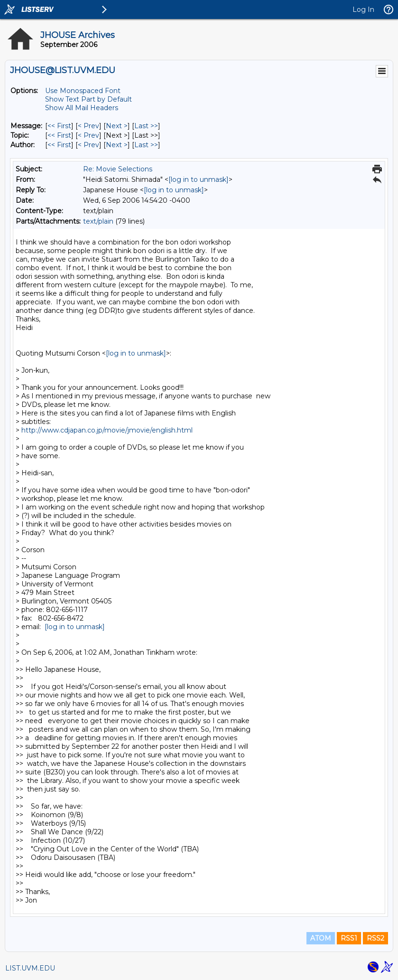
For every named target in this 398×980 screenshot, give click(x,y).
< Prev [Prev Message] (88, 126)
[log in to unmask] (199, 179)
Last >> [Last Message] (146, 126)
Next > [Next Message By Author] (117, 145)
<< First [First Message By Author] (59, 145)
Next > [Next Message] (117, 126)
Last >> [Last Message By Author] (146, 145)
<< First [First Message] (59, 126)
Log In (363, 9)
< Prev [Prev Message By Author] (88, 145)
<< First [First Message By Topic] (59, 135)
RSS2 (375, 938)
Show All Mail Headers (82, 108)
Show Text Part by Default (88, 99)
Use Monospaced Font (83, 91)
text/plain (98, 221)
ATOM (321, 938)
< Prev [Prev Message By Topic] (88, 135)
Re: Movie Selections (118, 169)
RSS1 (349, 938)
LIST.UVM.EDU (30, 968)
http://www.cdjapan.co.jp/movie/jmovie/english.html (107, 430)
